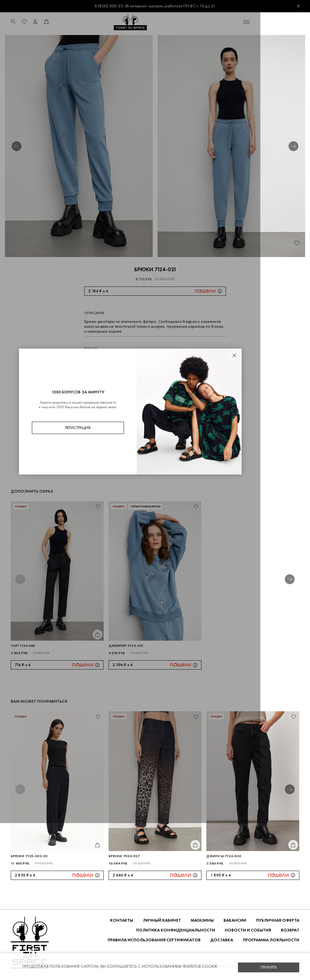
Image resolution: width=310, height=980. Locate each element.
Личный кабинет (162, 921)
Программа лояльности (271, 940)
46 (138, 360)
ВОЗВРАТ (290, 930)
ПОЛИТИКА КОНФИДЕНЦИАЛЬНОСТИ (176, 930)
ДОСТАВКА (222, 940)
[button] (17, 146)
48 (154, 360)
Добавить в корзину (146, 380)
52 (186, 360)
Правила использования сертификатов (154, 940)
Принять (269, 967)
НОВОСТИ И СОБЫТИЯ (248, 930)
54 (202, 360)
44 (122, 360)
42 (106, 360)
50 (170, 360)
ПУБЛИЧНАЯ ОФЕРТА (278, 921)
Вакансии (235, 921)
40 (90, 360)
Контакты (122, 921)
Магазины (202, 921)
